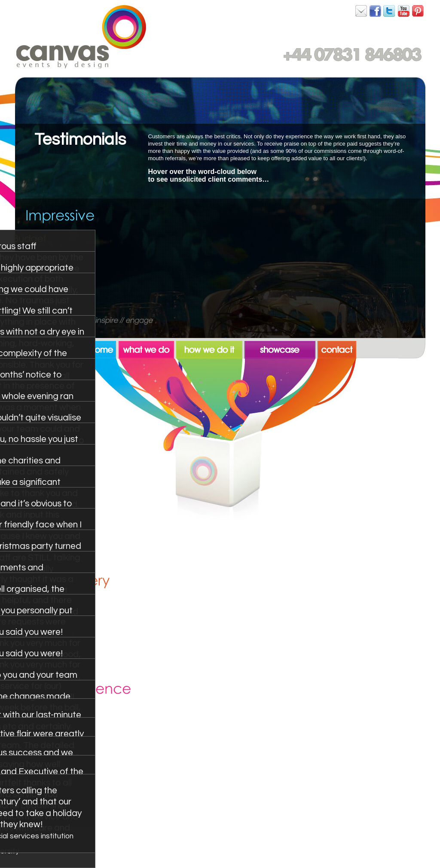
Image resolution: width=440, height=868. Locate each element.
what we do (147, 348)
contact (337, 348)
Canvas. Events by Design (81, 37)
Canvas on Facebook (361, 11)
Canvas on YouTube (404, 11)
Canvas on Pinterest (418, 11)
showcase (281, 348)
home (103, 348)
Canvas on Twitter (390, 11)
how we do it (210, 348)
